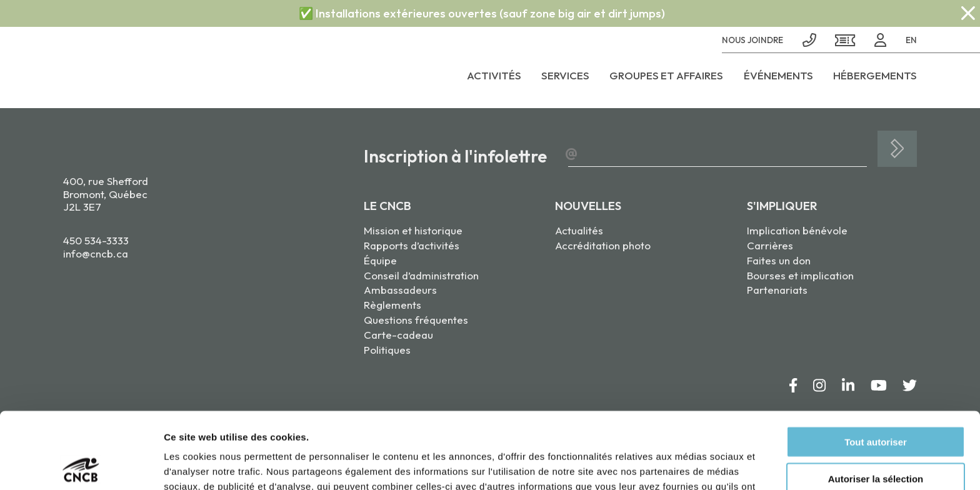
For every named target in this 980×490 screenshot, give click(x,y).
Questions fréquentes (416, 320)
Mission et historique (413, 230)
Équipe (380, 260)
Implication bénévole (797, 230)
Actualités (579, 230)
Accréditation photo (603, 245)
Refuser (876, 439)
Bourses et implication (800, 275)
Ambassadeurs (400, 290)
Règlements (392, 305)
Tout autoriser (876, 365)
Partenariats (777, 290)
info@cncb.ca (96, 253)
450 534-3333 (96, 240)
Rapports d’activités (412, 245)
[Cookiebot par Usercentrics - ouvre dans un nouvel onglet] (81, 466)
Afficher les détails (688, 465)
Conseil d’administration (421, 275)
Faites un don (779, 260)
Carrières (770, 245)
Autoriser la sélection (876, 402)
